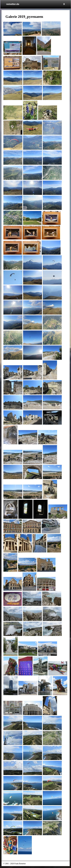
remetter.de (13, 4)
